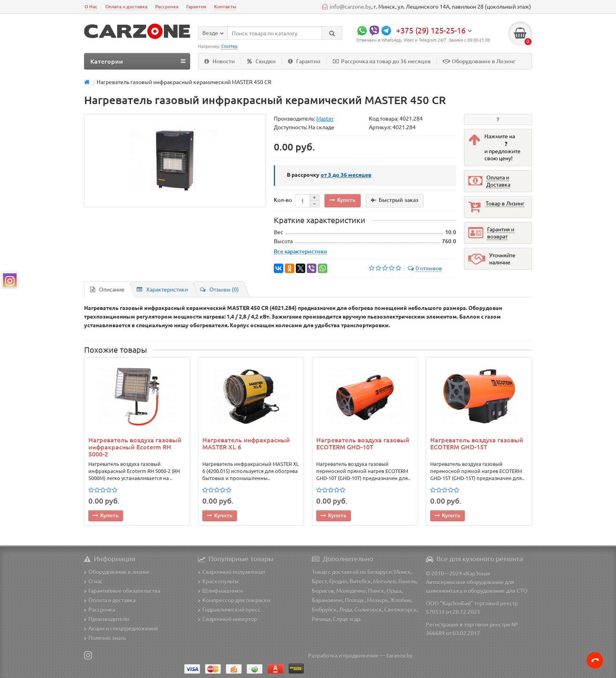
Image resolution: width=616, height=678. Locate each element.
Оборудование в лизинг (117, 572)
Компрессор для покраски (234, 600)
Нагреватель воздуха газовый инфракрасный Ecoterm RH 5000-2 (135, 447)
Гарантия (196, 6)
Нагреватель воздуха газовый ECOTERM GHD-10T (363, 443)
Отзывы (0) (219, 289)
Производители (106, 619)
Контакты (225, 6)
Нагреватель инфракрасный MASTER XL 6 (246, 443)
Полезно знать (105, 638)
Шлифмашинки (220, 590)
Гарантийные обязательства (122, 590)
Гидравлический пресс (229, 609)
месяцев (346, 174)
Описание (107, 289)
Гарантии (304, 61)
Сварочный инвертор (227, 619)
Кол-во (283, 200)
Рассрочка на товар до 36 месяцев (382, 61)
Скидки (261, 61)
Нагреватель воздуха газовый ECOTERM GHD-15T (477, 443)
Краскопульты (218, 581)
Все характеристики (301, 251)
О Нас (91, 6)
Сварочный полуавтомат (232, 572)
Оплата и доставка (126, 6)
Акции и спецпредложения (121, 628)
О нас (93, 581)
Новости (220, 61)
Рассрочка (167, 6)
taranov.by (400, 655)
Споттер (229, 46)
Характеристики (162, 289)
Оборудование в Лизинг (479, 61)
